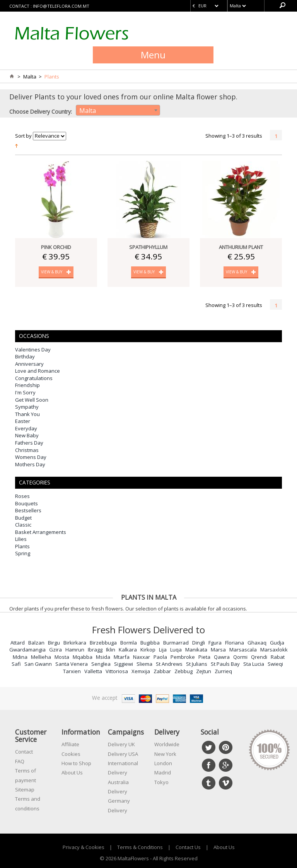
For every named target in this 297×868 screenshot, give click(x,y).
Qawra (222, 657)
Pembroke (183, 657)
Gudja (277, 643)
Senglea (101, 664)
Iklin (111, 650)
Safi (16, 664)
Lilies (21, 539)
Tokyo (161, 782)
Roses (22, 496)
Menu (153, 55)
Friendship (27, 385)
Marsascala (243, 650)
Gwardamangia (27, 650)
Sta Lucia (254, 664)
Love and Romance (38, 371)
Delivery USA (123, 754)
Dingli (199, 643)
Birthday (25, 356)
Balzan (36, 643)
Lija (163, 650)
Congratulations (34, 378)
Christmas (27, 450)
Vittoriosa (117, 671)
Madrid (163, 773)
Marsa (218, 650)
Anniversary (29, 364)
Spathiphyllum (148, 247)
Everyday (26, 428)
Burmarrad (176, 643)
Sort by (23, 136)
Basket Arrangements (41, 532)
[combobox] (118, 110)
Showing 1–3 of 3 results (234, 136)
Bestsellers (28, 510)
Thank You (27, 414)
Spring (23, 553)
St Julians (197, 664)
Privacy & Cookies (84, 847)
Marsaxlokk (274, 650)
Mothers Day (30, 464)
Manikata (196, 650)
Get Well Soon (32, 400)
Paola (160, 657)
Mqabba (83, 657)
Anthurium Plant (241, 247)
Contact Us (188, 847)
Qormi (240, 657)
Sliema (144, 664)
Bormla (129, 643)
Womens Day (31, 457)
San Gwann (38, 664)
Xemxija (141, 671)
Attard (18, 643)
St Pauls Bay (225, 664)
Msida (103, 657)
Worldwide (167, 744)
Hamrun (75, 650)
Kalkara (128, 650)
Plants (22, 546)
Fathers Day (29, 443)
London (163, 763)
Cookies (71, 754)
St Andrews (169, 664)
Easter (23, 421)
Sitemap (25, 790)
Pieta (204, 657)
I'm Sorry (25, 392)
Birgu (54, 643)
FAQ (20, 761)
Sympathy (27, 407)
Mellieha (41, 657)
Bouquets (26, 503)
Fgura (215, 643)
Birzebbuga (103, 643)
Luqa (176, 650)
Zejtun (204, 671)
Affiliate (70, 744)
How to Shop (76, 763)
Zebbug (183, 671)
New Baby (27, 435)
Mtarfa (122, 657)
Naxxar (142, 657)
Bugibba (150, 643)
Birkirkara (75, 643)
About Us (72, 773)
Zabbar (162, 671)
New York (165, 754)
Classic (23, 525)
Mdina (20, 657)
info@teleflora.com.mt (61, 6)
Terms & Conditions (140, 847)
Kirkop (148, 650)
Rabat (278, 657)
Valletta (93, 671)
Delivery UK (121, 744)
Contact (24, 752)
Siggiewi (124, 664)
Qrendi (259, 657)
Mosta (62, 657)
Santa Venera (72, 664)
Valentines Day (33, 350)
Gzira (55, 650)
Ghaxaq (257, 643)
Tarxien (72, 671)
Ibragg (95, 650)
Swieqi (275, 664)
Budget (23, 518)
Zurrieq (223, 671)
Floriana (235, 643)
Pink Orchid (56, 247)
